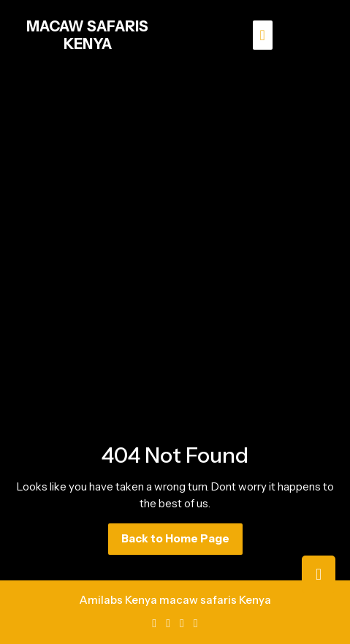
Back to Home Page (182, 542)
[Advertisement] (175, 236)
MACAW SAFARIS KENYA (87, 35)
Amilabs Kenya (118, 600)
